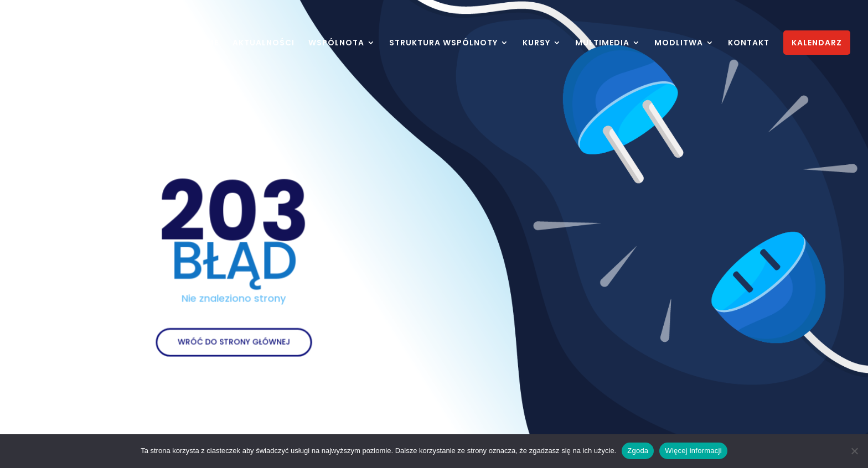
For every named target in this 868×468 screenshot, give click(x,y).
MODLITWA (679, 43)
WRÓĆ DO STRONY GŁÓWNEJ (234, 337)
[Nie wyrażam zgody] (854, 451)
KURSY (536, 43)
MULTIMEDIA (602, 43)
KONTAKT (749, 43)
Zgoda (638, 451)
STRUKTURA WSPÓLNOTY (443, 43)
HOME (206, 43)
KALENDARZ (817, 43)
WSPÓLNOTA (336, 43)
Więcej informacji (693, 451)
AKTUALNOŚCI (263, 43)
